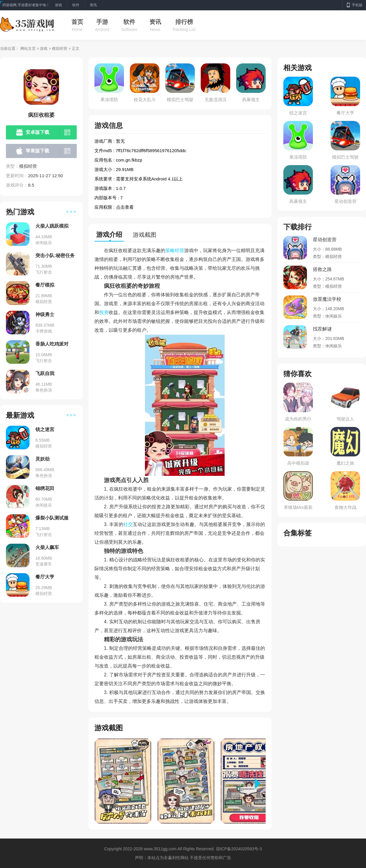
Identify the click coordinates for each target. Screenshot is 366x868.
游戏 (44, 49)
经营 (179, 250)
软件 (129, 22)
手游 (102, 22)
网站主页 (28, 49)
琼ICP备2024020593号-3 (239, 849)
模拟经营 (60, 49)
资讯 (155, 22)
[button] (260, 784)
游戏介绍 (109, 235)
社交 (128, 524)
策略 (170, 250)
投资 (104, 312)
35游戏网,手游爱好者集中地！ (26, 5)
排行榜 (184, 22)
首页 (77, 22)
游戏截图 (145, 235)
